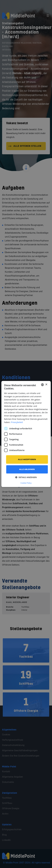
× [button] (46, 385)
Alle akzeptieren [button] (27, 459)
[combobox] (42, 385)
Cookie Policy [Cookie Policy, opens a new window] (26, 483)
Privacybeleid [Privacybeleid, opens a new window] (17, 422)
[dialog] (26, 434)
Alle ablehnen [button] (27, 469)
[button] (26, 477)
